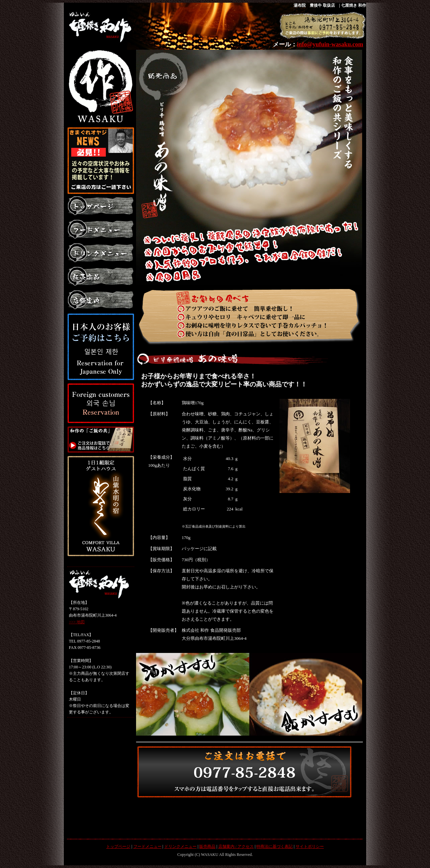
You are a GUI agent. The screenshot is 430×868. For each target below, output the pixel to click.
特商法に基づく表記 (274, 846)
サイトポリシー (310, 846)
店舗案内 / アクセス (236, 846)
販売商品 (207, 846)
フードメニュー (147, 846)
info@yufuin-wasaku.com (330, 44)
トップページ (118, 846)
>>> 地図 (77, 622)
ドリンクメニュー (180, 846)
